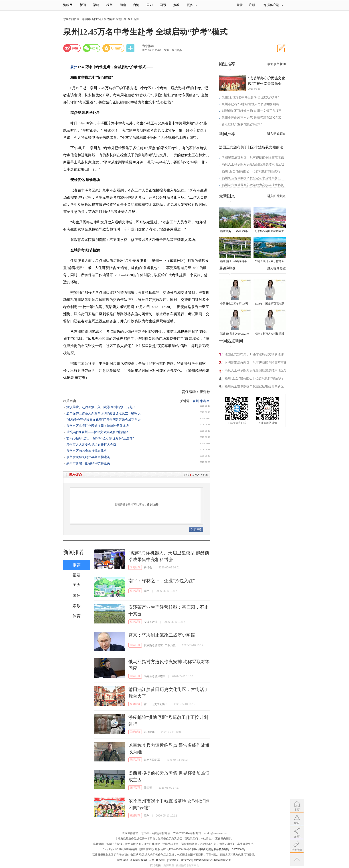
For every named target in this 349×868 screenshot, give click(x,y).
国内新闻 (135, 567)
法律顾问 (174, 860)
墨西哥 (148, 788)
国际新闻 (135, 645)
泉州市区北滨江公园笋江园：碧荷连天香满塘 (97, 426)
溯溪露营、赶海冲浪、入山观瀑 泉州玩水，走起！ (101, 407)
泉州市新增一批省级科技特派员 (88, 463)
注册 (252, 5)
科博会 (148, 568)
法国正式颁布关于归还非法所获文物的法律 (254, 354)
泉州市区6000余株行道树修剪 (87, 451)
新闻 (83, 5)
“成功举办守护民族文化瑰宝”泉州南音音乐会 (267, 81)
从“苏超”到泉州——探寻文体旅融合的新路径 (97, 432)
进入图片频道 (276, 196)
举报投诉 (186, 860)
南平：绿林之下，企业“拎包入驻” (162, 581)
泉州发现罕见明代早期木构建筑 (88, 457)
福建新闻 (135, 591)
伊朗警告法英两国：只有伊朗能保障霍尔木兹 (253, 157)
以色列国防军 (152, 760)
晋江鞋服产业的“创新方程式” (242, 124)
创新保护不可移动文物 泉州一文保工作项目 (252, 111)
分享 (131, 48)
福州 (110, 5)
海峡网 (68, 5)
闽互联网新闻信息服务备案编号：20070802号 (219, 849)
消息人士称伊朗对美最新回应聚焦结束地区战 (253, 164)
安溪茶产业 (151, 622)
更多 (192, 5)
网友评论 (75, 475)
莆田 (147, 704)
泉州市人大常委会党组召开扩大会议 (91, 445)
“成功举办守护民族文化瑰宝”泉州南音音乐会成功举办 (103, 420)
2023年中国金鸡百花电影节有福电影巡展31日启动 (269, 304)
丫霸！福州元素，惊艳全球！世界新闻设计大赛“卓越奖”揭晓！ (269, 262)
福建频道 (109, 19)
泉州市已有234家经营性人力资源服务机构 (251, 104)
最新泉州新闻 (276, 64)
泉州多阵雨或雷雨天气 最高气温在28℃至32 (252, 118)
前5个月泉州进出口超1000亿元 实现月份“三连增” (100, 438)
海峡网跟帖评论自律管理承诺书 (212, 860)
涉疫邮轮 (149, 732)
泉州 (74, 67)
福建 (96, 5)
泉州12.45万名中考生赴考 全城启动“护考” (250, 98)
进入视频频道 (276, 268)
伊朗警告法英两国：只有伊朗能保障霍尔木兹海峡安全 (256, 363)
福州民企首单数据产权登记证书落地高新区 (251, 178)
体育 (77, 616)
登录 (149, 504)
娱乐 (77, 606)
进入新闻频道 (276, 134)
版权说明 (123, 860)
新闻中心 (97, 19)
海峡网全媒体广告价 (142, 860)
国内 (150, 5)
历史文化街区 (160, 704)
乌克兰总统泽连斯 (155, 676)
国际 (163, 5)
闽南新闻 (121, 19)
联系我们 (161, 860)
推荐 (176, 5)
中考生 (205, 401)
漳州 (147, 816)
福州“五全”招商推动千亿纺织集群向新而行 (251, 171)
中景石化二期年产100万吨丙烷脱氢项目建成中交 (235, 304)
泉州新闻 (133, 19)
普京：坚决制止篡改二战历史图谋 (162, 635)
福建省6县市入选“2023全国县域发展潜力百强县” (235, 334)
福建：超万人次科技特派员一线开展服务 (269, 334)
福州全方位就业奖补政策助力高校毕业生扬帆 (253, 185)
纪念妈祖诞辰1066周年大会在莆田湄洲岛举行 (269, 231)
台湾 (136, 5)
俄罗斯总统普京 (153, 645)
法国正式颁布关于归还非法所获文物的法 (251, 147)
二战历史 (170, 645)
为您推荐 (148, 46)
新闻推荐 (74, 552)
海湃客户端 (273, 5)
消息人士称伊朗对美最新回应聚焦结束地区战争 (256, 371)
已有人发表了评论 (196, 475)
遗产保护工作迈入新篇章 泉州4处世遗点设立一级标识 (103, 413)
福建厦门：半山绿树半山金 (235, 262)
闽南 (123, 5)
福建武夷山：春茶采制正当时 (235, 231)
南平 (147, 591)
